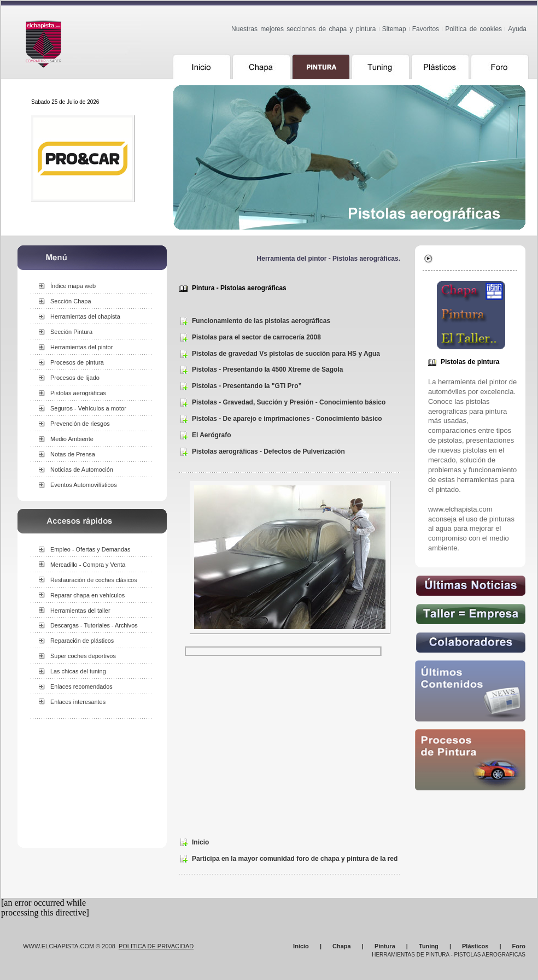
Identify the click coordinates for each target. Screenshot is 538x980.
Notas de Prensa (73, 454)
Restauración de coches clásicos (94, 580)
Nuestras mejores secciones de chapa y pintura (303, 29)
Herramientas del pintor (81, 347)
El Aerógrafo (211, 435)
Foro (519, 946)
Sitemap (394, 29)
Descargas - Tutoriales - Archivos (94, 625)
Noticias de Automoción (82, 470)
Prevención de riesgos (80, 424)
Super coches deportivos (83, 656)
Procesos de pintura (77, 362)
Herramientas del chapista (85, 316)
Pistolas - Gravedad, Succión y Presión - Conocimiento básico (289, 402)
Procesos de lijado (75, 378)
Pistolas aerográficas (78, 393)
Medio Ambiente (72, 439)
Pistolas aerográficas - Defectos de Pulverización (268, 451)
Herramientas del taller (80, 611)
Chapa (342, 946)
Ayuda (517, 29)
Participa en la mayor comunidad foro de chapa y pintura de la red (295, 859)
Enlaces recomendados (81, 686)
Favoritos (426, 29)
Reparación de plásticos (82, 641)
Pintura (385, 946)
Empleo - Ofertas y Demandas (90, 549)
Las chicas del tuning (78, 671)
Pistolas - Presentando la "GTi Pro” (247, 386)
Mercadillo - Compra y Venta (88, 565)
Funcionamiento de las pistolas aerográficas (261, 321)
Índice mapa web (73, 286)
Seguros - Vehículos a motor (88, 408)
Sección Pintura (71, 332)
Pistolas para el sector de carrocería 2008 (256, 337)
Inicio (200, 842)
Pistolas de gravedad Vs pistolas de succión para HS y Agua (286, 354)
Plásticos (475, 946)
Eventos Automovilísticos (84, 485)
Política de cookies (473, 29)
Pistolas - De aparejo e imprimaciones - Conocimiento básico (287, 419)
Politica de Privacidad (156, 946)
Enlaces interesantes (78, 702)
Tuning (429, 946)
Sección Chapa (71, 301)
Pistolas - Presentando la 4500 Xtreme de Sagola (267, 369)
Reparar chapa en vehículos (87, 595)
